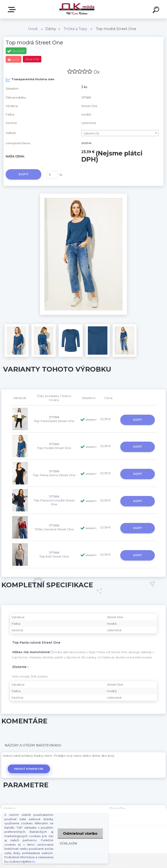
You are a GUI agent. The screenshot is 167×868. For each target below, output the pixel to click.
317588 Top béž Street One (54, 554)
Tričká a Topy (75, 29)
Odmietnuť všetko (80, 834)
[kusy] (52, 175)
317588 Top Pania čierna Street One (54, 473)
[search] (157, 10)
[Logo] (77, 9)
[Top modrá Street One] (83, 195)
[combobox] (120, 133)
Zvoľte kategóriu (13, 10)
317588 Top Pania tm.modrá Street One (54, 500)
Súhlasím (68, 843)
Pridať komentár (29, 769)
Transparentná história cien (30, 80)
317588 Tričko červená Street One (54, 527)
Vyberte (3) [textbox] (91, 133)
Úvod (33, 29)
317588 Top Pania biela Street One (54, 419)
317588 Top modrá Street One (54, 446)
